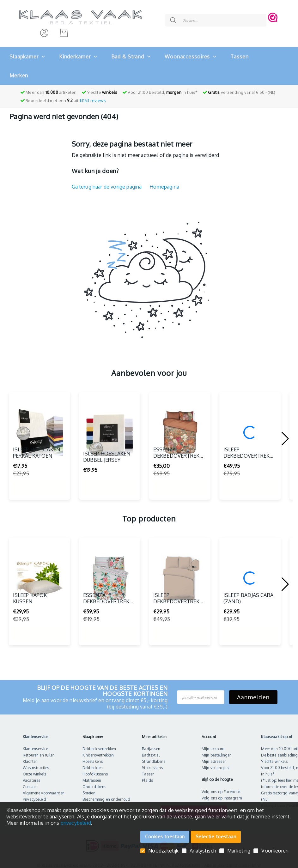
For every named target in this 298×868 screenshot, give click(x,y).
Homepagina (164, 182)
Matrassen (92, 776)
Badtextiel (151, 751)
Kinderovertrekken (98, 751)
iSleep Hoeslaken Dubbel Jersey (107, 473)
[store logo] (80, 15)
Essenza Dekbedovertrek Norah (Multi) (176, 469)
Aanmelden (253, 693)
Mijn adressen (214, 757)
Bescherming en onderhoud (106, 795)
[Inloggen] (44, 28)
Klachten (30, 757)
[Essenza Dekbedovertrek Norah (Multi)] (180, 428)
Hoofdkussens (95, 770)
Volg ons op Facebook (221, 787)
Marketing (239, 851)
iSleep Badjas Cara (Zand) (248, 615)
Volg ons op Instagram (222, 794)
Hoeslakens (93, 757)
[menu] (149, 62)
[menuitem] (24, 52)
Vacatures (31, 776)
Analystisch (203, 851)
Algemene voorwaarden (44, 789)
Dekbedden (93, 763)
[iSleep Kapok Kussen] (40, 574)
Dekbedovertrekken (99, 744)
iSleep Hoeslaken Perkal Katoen (37, 469)
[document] (149, 817)
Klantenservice (35, 744)
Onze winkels (34, 770)
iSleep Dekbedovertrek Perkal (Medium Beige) (176, 615)
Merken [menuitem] (19, 71)
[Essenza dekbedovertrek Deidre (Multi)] (110, 574)
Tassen (148, 770)
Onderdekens (94, 782)
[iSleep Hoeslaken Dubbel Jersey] (110, 428)
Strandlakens (154, 757)
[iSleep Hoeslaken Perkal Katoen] (40, 428)
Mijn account (213, 744)
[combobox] (206, 15)
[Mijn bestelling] (64, 28)
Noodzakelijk (163, 851)
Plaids (147, 776)
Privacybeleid (34, 795)
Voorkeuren (275, 851)
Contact (30, 782)
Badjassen (151, 744)
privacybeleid (76, 823)
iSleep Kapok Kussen (30, 615)
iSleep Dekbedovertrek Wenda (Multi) (246, 469)
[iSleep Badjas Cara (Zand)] (250, 574)
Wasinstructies (36, 763)
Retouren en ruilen (39, 751)
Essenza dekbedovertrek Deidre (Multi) (106, 615)
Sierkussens (152, 763)
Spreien (89, 789)
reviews (93, 96)
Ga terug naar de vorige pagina (107, 182)
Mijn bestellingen (217, 751)
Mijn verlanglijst (216, 763)
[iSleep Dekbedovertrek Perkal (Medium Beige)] (180, 574)
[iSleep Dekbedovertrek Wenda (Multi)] (250, 428)
